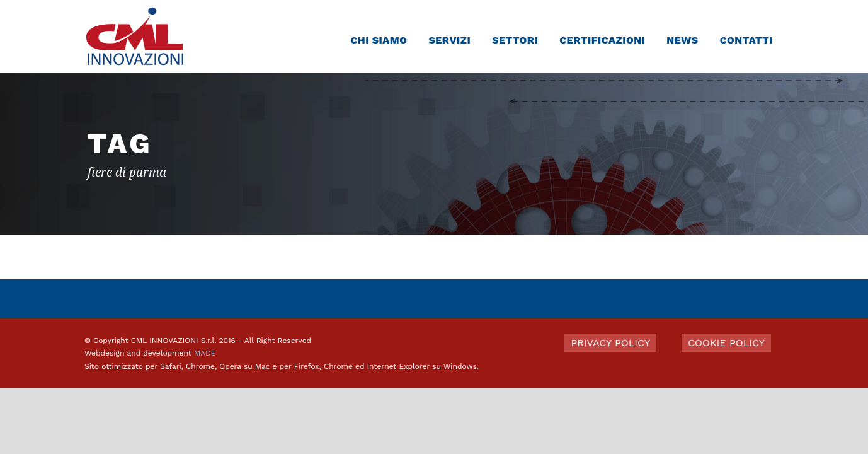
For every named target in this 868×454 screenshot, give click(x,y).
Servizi (449, 40)
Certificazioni (602, 40)
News (682, 40)
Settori (515, 40)
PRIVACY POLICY (610, 343)
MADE (205, 353)
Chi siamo (379, 40)
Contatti (746, 40)
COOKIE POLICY (726, 343)
